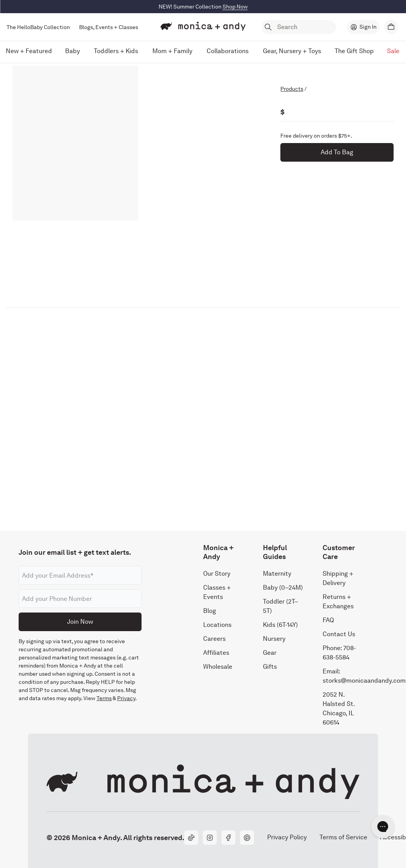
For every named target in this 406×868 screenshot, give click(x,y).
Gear (270, 653)
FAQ (328, 620)
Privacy (126, 698)
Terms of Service (343, 837)
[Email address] (80, 575)
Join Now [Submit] (80, 622)
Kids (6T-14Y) (280, 625)
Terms (104, 698)
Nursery (274, 639)
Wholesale (218, 667)
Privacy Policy (287, 837)
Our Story (217, 574)
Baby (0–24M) (283, 588)
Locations (217, 625)
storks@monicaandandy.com (364, 681)
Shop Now (235, 7)
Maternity (277, 574)
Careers (214, 639)
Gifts (270, 667)
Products (292, 89)
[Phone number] (80, 599)
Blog (210, 611)
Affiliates (216, 653)
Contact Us (339, 634)
